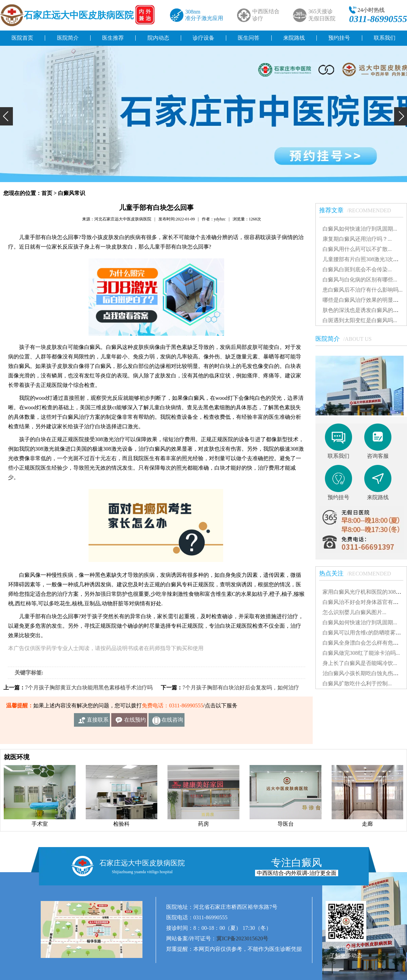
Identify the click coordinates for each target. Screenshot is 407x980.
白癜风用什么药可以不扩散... (357, 249)
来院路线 (294, 38)
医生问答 (249, 38)
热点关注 (358, 573)
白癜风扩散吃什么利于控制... (357, 683)
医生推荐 (113, 38)
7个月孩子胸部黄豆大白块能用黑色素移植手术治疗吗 (89, 688)
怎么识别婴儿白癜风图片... (354, 612)
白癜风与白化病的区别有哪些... (360, 280)
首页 (47, 193)
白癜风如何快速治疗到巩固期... (360, 229)
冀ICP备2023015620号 (242, 938)
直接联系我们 (98, 722)
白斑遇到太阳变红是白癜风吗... (360, 320)
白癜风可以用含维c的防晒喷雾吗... (364, 633)
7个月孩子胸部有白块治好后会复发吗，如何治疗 (241, 688)
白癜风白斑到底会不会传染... (357, 269)
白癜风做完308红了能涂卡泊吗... (361, 653)
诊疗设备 (203, 38)
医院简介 (68, 38)
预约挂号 (339, 38)
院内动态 (158, 38)
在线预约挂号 (135, 722)
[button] (6, 116)
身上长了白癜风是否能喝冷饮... (360, 663)
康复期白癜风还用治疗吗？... (357, 239)
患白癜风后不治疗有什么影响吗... (363, 290)
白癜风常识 (72, 193)
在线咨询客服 (172, 722)
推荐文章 (358, 210)
